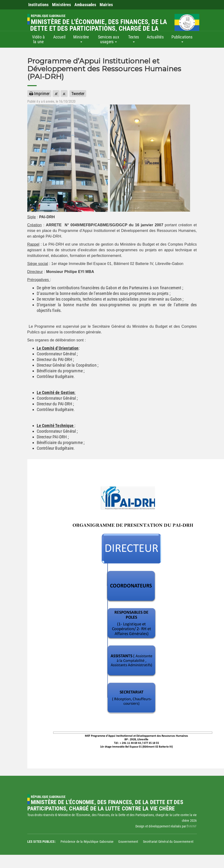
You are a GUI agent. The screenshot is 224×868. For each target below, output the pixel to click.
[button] (56, 94)
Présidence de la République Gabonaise (87, 842)
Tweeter (78, 94)
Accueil (59, 37)
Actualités (155, 37)
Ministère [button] (81, 38)
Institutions (39, 5)
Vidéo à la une (38, 39)
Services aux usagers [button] (109, 39)
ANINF (192, 826)
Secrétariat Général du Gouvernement (168, 842)
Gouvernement (128, 842)
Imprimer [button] (39, 94)
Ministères (62, 5)
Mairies (106, 5)
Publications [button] (182, 38)
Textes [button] (134, 38)
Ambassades (85, 5)
